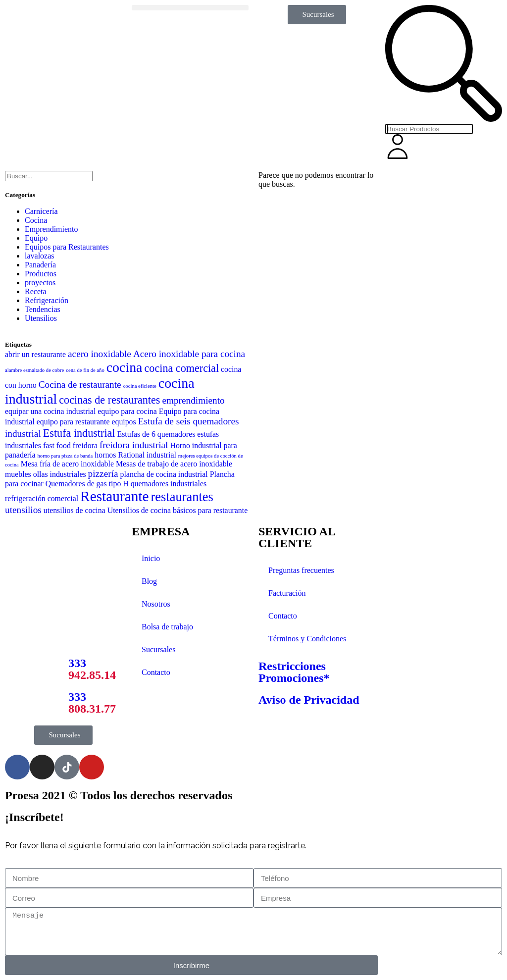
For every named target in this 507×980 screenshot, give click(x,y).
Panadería (40, 265)
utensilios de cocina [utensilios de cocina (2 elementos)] (75, 510)
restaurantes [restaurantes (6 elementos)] (182, 497)
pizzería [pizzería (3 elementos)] (103, 474)
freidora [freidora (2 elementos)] (85, 445)
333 (92, 669)
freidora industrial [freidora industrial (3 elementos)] (134, 445)
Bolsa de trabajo (167, 627)
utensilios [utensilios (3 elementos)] (23, 510)
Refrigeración (47, 300)
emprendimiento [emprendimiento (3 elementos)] (193, 400)
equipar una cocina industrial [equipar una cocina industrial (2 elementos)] (50, 411)
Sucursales (158, 649)
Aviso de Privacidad (309, 700)
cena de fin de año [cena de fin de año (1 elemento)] (85, 370)
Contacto (156, 672)
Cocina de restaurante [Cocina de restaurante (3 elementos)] (80, 385)
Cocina (36, 220)
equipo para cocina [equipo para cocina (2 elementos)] (127, 411)
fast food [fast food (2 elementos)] (57, 445)
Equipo (36, 238)
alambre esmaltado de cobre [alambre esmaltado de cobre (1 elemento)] (34, 370)
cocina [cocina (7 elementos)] (125, 367)
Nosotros (156, 604)
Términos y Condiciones (307, 639)
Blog (149, 581)
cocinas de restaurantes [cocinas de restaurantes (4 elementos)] (109, 400)
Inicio (151, 558)
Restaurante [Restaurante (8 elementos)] (114, 496)
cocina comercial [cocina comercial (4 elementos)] (182, 368)
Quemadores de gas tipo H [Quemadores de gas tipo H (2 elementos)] (87, 484)
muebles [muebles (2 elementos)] (18, 474)
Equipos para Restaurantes (67, 247)
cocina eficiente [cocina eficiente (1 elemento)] (140, 386)
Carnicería (41, 211)
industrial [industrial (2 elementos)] (161, 455)
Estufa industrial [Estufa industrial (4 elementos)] (79, 433)
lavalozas (40, 256)
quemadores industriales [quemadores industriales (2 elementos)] (169, 484)
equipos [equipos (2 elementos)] (124, 422)
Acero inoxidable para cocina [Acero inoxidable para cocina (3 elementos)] (189, 354)
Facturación (287, 593)
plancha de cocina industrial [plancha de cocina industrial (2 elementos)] (164, 474)
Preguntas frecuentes (301, 570)
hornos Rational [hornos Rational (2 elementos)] (120, 455)
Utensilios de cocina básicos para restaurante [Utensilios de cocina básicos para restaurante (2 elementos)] (177, 510)
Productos (41, 274)
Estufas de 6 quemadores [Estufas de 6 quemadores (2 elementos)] (156, 434)
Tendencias (43, 309)
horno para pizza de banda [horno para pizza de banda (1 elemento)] (65, 456)
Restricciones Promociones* (294, 672)
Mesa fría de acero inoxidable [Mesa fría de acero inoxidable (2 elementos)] (67, 464)
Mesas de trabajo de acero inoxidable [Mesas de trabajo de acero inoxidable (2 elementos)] (174, 464)
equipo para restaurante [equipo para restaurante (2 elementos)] (73, 422)
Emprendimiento (51, 229)
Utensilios (41, 318)
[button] (190, 8)
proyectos (40, 283)
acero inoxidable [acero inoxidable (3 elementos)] (100, 354)
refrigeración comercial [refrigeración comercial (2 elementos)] (42, 498)
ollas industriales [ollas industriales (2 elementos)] (60, 474)
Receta (36, 291)
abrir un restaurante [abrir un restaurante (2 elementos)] (35, 354)
